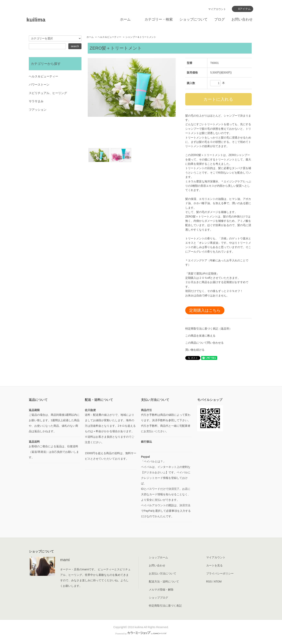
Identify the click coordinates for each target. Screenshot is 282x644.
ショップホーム (158, 557)
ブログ (220, 19)
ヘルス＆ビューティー (109, 37)
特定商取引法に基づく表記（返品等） (209, 329)
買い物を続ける (195, 350)
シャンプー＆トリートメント (141, 37)
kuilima (36, 20)
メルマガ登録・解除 (161, 590)
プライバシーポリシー (220, 573)
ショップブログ (158, 598)
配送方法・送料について (164, 582)
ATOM (218, 582)
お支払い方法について (163, 573)
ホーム (125, 19)
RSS (209, 582)
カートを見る (214, 565)
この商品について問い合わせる (204, 343)
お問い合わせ (242, 19)
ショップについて (193, 19)
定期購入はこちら (205, 310)
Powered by (141, 634)
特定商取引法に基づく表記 (165, 606)
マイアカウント (217, 9)
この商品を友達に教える (200, 336)
